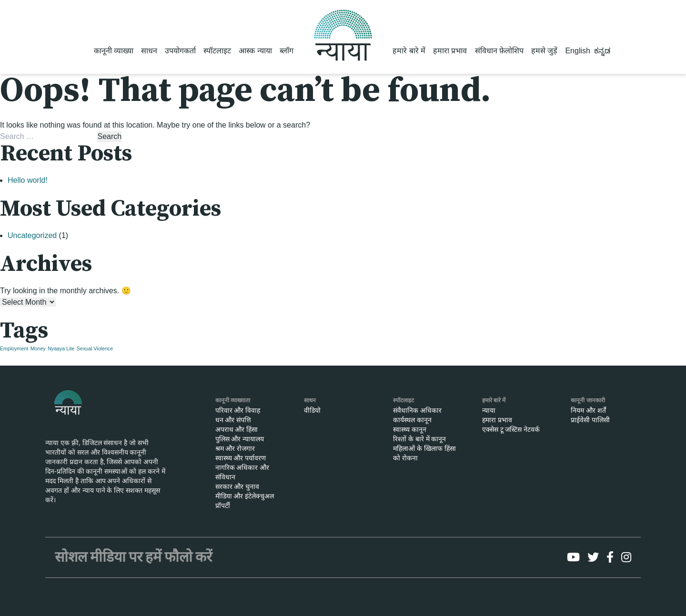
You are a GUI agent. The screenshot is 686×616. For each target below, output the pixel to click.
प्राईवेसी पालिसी (590, 420)
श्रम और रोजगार (235, 448)
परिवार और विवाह (238, 410)
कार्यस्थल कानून (412, 420)
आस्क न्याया (255, 51)
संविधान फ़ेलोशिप (499, 51)
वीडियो (312, 410)
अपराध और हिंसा (237, 429)
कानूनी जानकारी (588, 400)
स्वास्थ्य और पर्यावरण (241, 458)
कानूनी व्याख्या (114, 51)
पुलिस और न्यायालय (240, 439)
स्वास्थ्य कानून (410, 429)
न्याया (489, 410)
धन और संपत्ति (233, 420)
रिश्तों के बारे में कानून (420, 439)
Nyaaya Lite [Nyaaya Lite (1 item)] (61, 348)
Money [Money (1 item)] (38, 348)
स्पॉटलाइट (217, 51)
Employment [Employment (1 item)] (14, 348)
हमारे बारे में (409, 51)
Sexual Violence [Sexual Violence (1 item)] (95, 348)
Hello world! (28, 180)
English (577, 51)
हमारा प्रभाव (450, 51)
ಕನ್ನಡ (602, 51)
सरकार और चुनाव (237, 487)
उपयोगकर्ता (180, 51)
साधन (149, 51)
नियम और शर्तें (588, 410)
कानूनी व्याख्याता (233, 400)
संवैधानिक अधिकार (417, 410)
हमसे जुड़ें (544, 51)
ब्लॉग (287, 51)
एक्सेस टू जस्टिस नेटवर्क (511, 429)
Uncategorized (32, 235)
